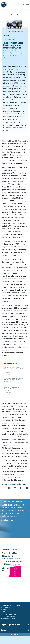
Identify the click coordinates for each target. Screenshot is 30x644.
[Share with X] (9, 488)
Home (9, 14)
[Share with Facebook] (3, 488)
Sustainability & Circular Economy (13, 53)
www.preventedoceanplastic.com (15, 484)
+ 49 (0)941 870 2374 (8, 615)
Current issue (8, 571)
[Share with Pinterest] (15, 488)
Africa (24, 53)
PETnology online (17, 14)
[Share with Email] (27, 488)
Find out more (7, 520)
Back (7, 36)
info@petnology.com (8, 619)
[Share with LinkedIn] (21, 488)
